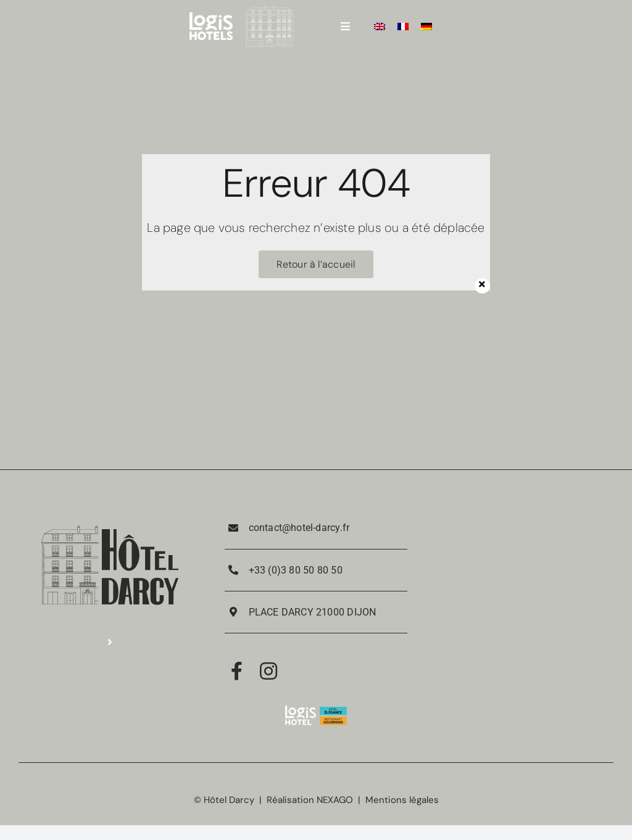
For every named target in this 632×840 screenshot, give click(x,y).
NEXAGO (335, 800)
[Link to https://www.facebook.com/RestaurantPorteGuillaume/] (237, 671)
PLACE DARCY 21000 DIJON (313, 612)
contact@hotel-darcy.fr (299, 528)
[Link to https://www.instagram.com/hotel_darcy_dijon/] (268, 671)
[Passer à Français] (403, 26)
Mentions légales (402, 800)
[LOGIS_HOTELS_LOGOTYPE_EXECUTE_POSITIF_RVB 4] (211, 17)
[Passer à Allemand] (426, 26)
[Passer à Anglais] (380, 26)
